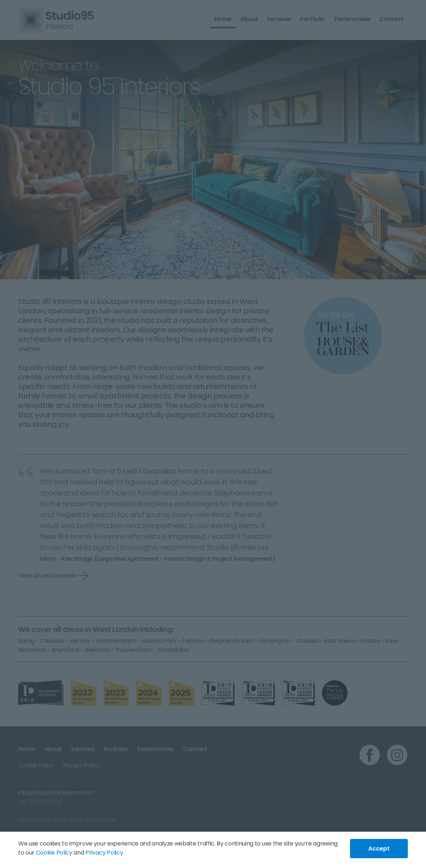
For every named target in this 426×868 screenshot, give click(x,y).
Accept (379, 849)
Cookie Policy (54, 853)
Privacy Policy (104, 853)
